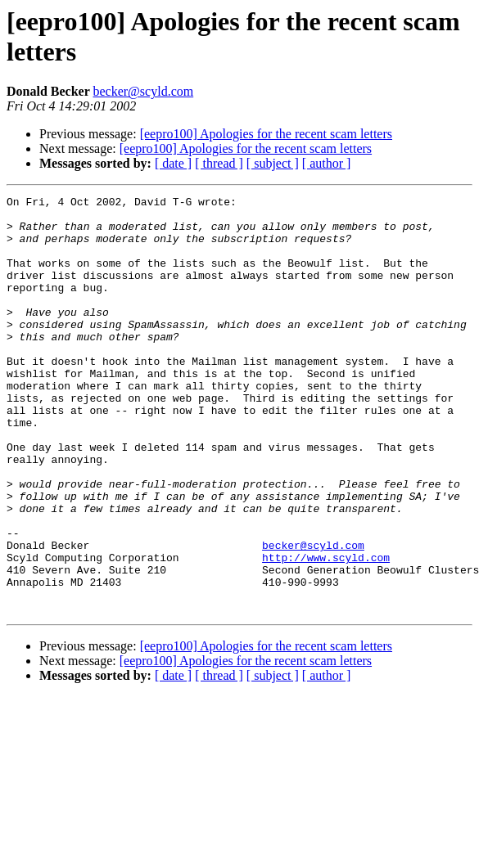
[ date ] (173, 163)
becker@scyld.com (143, 91)
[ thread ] (219, 163)
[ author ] (327, 163)
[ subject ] (273, 163)
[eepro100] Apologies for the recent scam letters (266, 134)
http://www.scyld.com (326, 631)
